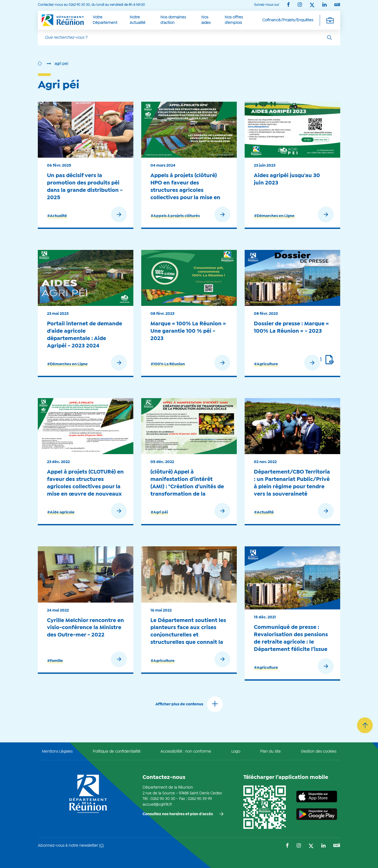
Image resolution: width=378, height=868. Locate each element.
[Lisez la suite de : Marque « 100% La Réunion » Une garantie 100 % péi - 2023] (210, 364)
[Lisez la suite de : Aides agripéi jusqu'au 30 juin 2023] (313, 216)
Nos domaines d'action (173, 20)
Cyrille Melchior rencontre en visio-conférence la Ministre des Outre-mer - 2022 (85, 628)
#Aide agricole (61, 512)
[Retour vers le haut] (365, 725)
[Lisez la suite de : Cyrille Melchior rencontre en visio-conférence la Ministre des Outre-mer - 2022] (106, 660)
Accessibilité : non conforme (186, 752)
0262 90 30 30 (163, 799)
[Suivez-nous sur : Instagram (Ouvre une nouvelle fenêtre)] (300, 5)
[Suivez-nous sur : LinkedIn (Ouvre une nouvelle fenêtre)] (324, 5)
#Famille (55, 661)
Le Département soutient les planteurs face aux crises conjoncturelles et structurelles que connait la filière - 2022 (188, 635)
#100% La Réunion (168, 364)
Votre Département (105, 20)
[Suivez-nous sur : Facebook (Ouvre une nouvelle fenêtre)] (288, 5)
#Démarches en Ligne (274, 216)
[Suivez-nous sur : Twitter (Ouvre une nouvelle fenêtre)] (312, 5)
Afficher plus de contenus (179, 704)
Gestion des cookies (319, 752)
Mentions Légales (57, 752)
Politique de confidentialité (117, 752)
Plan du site (270, 752)
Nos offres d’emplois (234, 20)
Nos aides (206, 20)
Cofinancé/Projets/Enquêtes (288, 20)
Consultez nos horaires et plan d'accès (178, 814)
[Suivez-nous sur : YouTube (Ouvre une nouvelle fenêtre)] (337, 5)
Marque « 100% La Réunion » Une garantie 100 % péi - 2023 (188, 331)
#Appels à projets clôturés (175, 216)
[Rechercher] (329, 38)
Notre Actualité (138, 20)
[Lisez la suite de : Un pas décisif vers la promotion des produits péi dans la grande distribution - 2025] (106, 216)
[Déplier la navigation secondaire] (330, 20)
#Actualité (57, 216)
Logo (236, 752)
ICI (101, 846)
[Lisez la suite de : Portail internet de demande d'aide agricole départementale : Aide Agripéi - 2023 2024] (106, 364)
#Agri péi (159, 512)
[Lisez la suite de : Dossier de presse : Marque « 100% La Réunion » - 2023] (306, 364)
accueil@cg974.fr (157, 805)
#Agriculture (266, 364)
